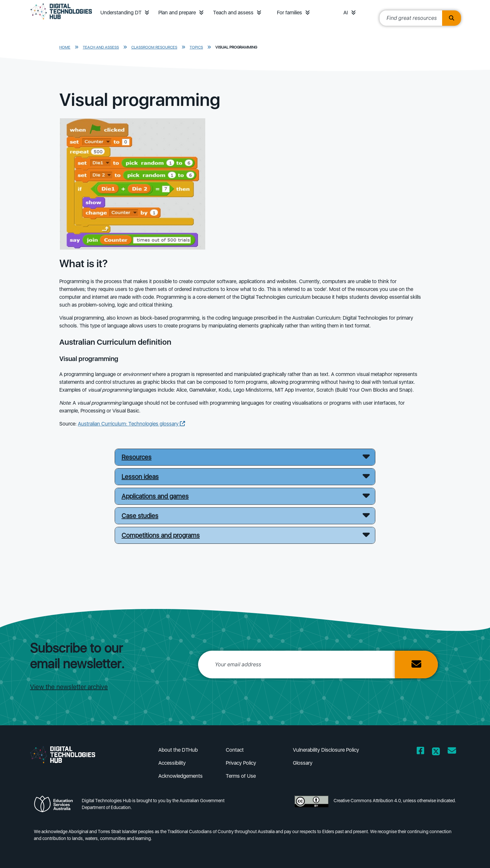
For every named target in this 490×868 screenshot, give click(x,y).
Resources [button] (137, 457)
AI (346, 13)
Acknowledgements (180, 776)
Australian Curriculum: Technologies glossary (131, 424)
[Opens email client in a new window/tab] (452, 752)
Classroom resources (154, 47)
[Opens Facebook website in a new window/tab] (420, 752)
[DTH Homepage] (61, 20)
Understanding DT (121, 13)
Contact (235, 750)
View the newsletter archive (69, 687)
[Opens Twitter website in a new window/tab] (436, 752)
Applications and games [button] (155, 496)
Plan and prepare (177, 13)
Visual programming (236, 47)
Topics (196, 47)
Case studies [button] (140, 516)
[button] (147, 13)
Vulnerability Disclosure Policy (326, 750)
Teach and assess (233, 13)
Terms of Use (241, 776)
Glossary (303, 763)
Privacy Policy (241, 763)
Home (65, 47)
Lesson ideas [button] (140, 477)
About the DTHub (178, 750)
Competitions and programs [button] (161, 535)
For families (289, 13)
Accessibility (172, 763)
